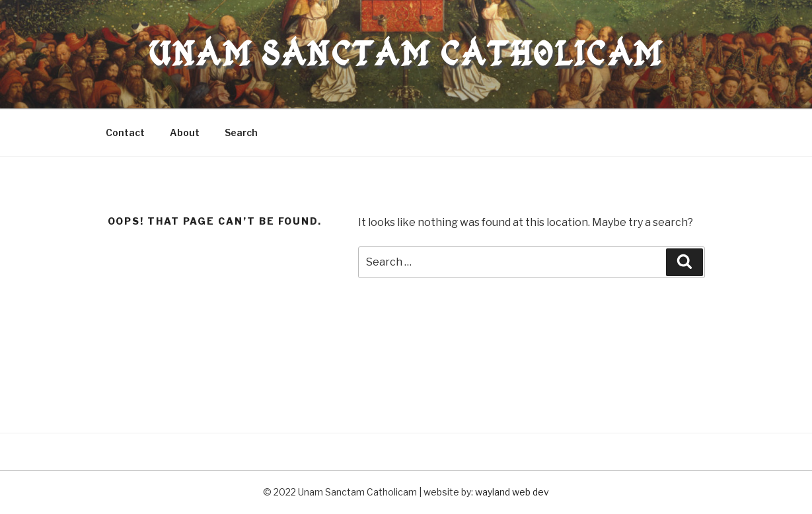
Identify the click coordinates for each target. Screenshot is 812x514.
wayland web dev (512, 492)
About (185, 132)
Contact (125, 132)
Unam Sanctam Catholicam (406, 54)
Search (241, 132)
